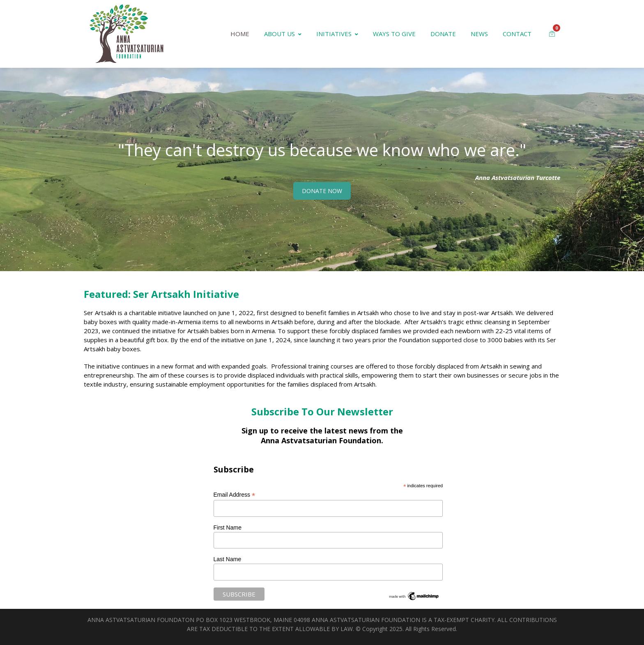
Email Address (235, 495)
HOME (240, 34)
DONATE (443, 34)
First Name (228, 528)
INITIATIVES (337, 34)
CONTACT (517, 34)
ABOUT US (283, 34)
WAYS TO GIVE (394, 34)
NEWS (479, 34)
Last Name (228, 559)
